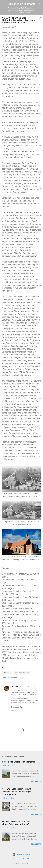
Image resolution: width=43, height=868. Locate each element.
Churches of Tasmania (21, 4)
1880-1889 (7, 673)
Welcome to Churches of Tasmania (18, 762)
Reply (13, 711)
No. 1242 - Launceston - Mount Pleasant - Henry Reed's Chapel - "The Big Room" (17, 792)
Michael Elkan (26, 859)
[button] (40, 19)
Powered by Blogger (21, 854)
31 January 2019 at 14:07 (27, 687)
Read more (36, 782)
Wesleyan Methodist (10, 678)
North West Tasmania (22, 673)
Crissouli (15, 687)
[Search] (40, 5)
